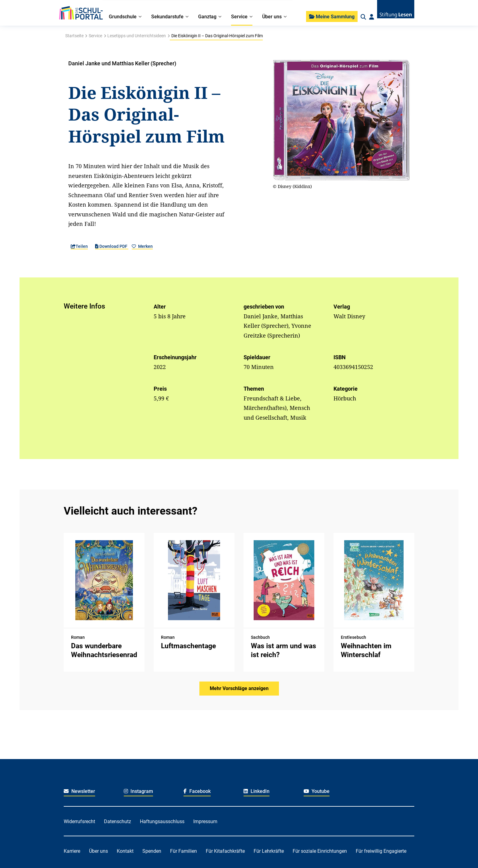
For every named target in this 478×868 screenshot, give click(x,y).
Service (95, 36)
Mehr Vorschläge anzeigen (239, 688)
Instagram (139, 791)
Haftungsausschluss (162, 821)
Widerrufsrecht (79, 821)
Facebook (197, 791)
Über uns (98, 851)
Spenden (152, 851)
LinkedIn (257, 791)
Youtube (317, 791)
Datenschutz (118, 821)
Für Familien (184, 851)
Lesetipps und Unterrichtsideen (137, 36)
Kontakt (125, 851)
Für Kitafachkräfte (225, 851)
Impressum (205, 821)
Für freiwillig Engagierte (381, 851)
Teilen (79, 246)
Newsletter (79, 791)
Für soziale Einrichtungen (320, 851)
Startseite (74, 36)
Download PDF (112, 246)
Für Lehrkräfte (269, 851)
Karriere (72, 851)
